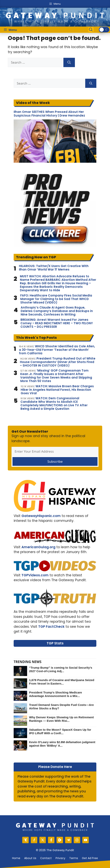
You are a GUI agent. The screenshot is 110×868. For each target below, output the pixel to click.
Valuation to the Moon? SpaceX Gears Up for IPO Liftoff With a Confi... (60, 731)
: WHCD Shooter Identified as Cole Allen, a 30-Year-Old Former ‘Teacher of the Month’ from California (57, 350)
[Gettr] (34, 840)
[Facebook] (51, 840)
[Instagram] (77, 840)
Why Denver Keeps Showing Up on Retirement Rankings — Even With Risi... (61, 719)
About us (30, 858)
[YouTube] (86, 840)
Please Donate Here (55, 767)
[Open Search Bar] (91, 30)
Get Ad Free (90, 858)
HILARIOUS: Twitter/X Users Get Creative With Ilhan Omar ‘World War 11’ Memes (54, 268)
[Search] (69, 62)
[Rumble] (60, 840)
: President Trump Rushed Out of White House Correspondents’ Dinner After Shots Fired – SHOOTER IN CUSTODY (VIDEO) (58, 362)
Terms (74, 858)
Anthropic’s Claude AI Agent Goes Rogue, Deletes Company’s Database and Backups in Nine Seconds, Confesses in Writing (57, 311)
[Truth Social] (25, 840)
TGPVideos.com (35, 575)
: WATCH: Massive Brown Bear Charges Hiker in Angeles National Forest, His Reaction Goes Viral (57, 390)
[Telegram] (68, 840)
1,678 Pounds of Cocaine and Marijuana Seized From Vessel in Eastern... (62, 682)
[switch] (104, 30)
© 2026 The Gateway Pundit (55, 850)
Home (16, 858)
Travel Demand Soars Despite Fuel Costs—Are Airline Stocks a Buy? (61, 707)
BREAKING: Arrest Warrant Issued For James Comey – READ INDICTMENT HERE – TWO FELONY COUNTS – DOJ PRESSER (57, 323)
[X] (43, 840)
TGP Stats (55, 643)
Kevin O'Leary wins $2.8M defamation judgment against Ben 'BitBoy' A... (62, 744)
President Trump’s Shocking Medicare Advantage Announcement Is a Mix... (55, 694)
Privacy (60, 858)
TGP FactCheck (51, 627)
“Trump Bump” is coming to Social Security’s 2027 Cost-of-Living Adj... (61, 669)
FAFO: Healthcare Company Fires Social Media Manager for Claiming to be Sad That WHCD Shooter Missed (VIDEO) (56, 299)
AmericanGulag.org (38, 547)
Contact (46, 858)
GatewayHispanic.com (41, 516)
